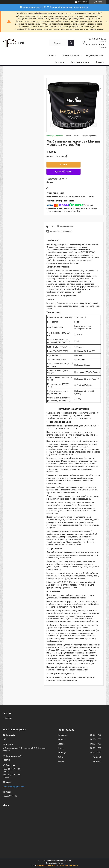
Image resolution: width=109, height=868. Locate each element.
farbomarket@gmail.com (14, 787)
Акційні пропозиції (95, 56)
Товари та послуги (71, 56)
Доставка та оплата (80, 62)
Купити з (64, 172)
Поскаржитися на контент (46, 865)
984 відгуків (83, 2)
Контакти (59, 62)
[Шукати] (71, 43)
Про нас (100, 62)
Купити (64, 165)
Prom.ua (68, 861)
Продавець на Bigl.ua (55, 863)
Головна (52, 56)
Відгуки (9, 718)
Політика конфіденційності (68, 865)
